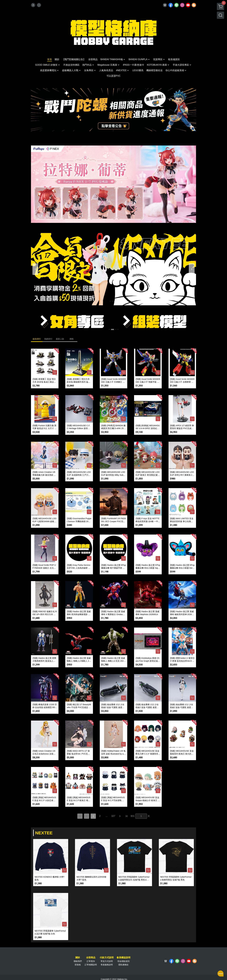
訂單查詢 (91, 961)
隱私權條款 (123, 965)
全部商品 (91, 958)
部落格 (78, 965)
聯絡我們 (78, 961)
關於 (78, 958)
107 (113, 816)
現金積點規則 (123, 961)
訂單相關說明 (91, 965)
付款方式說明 (107, 958)
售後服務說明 (107, 965)
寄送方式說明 (107, 961)
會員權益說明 (123, 958)
